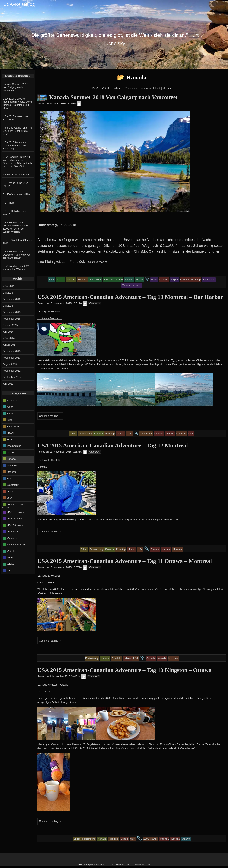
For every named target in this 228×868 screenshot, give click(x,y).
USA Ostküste (15, 519)
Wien (10, 558)
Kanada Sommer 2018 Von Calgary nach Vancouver (16, 87)
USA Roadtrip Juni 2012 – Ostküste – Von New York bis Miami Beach (17, 255)
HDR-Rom (9, 203)
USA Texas (13, 532)
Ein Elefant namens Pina (17, 194)
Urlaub (11, 491)
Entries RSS (98, 865)
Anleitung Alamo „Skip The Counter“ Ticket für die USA (18, 131)
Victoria (11, 551)
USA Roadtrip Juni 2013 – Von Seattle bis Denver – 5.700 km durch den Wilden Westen (17, 227)
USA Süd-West (15, 525)
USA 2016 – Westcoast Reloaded (16, 118)
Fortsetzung (14, 426)
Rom (10, 478)
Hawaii (11, 433)
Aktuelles (12, 400)
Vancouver (13, 538)
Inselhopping (14, 446)
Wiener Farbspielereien (16, 175)
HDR (10, 439)
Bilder (10, 420)
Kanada (11, 459)
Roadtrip (12, 472)
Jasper (11, 452)
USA (10, 498)
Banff (10, 413)
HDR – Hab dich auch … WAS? (17, 213)
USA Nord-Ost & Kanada (13, 506)
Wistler (11, 564)
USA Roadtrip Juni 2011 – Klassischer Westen (17, 268)
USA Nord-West (16, 512)
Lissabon (12, 465)
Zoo (9, 571)
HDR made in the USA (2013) (15, 184)
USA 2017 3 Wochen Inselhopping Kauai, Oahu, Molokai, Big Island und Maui (18, 103)
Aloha (10, 407)
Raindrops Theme (144, 865)
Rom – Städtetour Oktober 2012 (18, 242)
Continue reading (99, 262)
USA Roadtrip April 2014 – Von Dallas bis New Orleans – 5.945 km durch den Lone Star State (18, 162)
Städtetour (13, 485)
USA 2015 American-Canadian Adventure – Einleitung (15, 145)
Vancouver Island (17, 545)
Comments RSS (122, 865)
